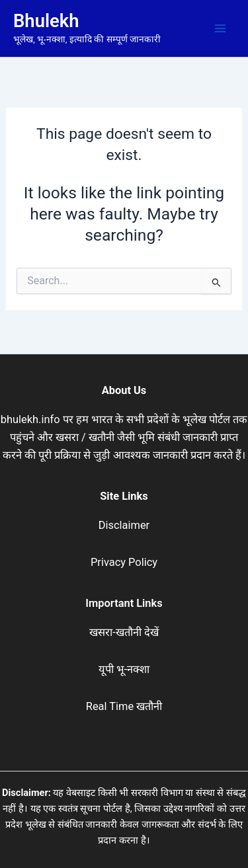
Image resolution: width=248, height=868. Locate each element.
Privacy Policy (124, 562)
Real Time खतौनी (124, 706)
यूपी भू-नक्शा (124, 669)
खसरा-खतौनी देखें (124, 632)
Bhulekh (46, 21)
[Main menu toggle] (220, 29)
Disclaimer (124, 525)
